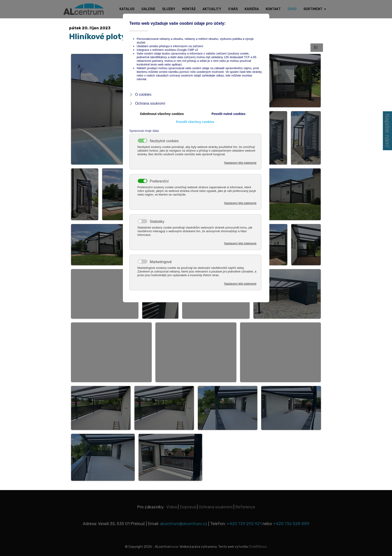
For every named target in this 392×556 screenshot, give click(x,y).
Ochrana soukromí (216, 507)
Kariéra (252, 9)
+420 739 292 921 (244, 524)
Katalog (127, 9)
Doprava (188, 507)
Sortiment (313, 9)
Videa (172, 507)
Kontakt (273, 9)
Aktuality (212, 9)
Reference (245, 507)
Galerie (148, 9)
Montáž (189, 9)
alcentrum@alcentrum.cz (184, 524)
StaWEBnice (258, 547)
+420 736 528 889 (291, 524)
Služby (169, 9)
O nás (233, 9)
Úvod (292, 9)
